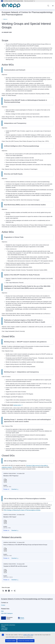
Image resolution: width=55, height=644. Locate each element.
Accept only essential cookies (26, 641)
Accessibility (4, 630)
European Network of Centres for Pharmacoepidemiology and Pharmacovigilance (27, 599)
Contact (3, 605)
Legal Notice (4, 628)
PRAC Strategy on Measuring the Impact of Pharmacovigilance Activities (22, 510)
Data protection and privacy (8, 625)
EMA (2, 611)
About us (5, 19)
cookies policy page (28, 635)
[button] (6, 489)
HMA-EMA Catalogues (7, 613)
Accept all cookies (11, 641)
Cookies (3, 627)
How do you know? (30, 1)
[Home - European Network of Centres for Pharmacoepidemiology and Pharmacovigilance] (11, 6)
